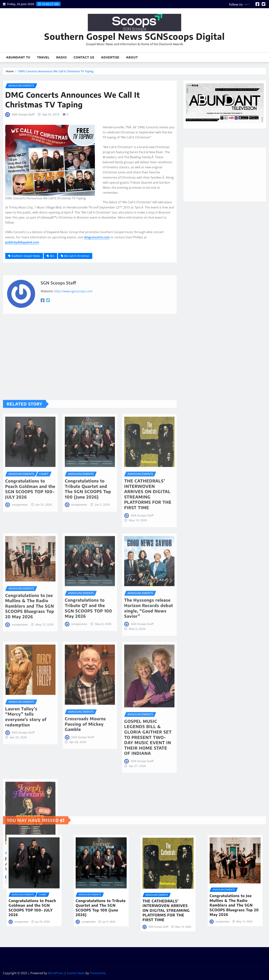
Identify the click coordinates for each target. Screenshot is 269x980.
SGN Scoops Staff (23, 114)
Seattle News (76, 973)
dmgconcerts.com (97, 237)
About (132, 57)
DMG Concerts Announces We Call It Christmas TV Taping (56, 71)
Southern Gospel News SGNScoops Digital (134, 36)
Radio (62, 57)
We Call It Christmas (77, 256)
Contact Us (84, 57)
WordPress (56, 973)
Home (10, 71)
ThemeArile (98, 973)
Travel (43, 57)
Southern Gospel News (26, 256)
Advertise (110, 57)
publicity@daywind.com (22, 242)
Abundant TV (18, 57)
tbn (52, 256)
